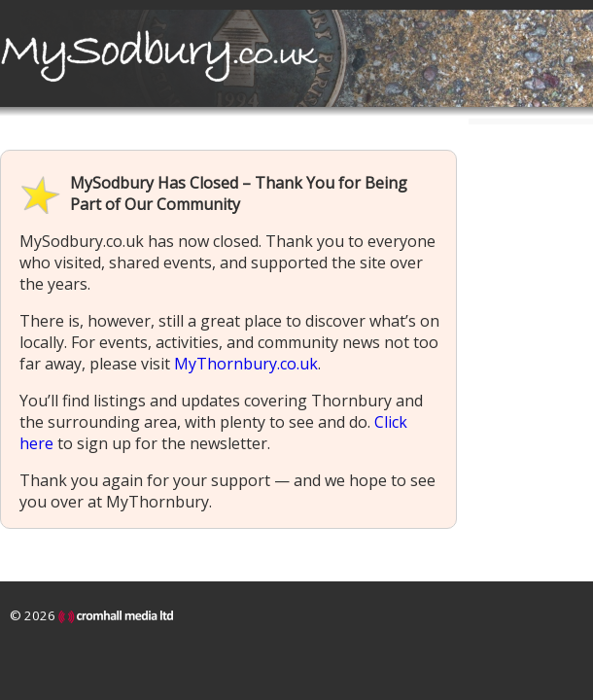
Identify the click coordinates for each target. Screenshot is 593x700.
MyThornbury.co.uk (246, 364)
